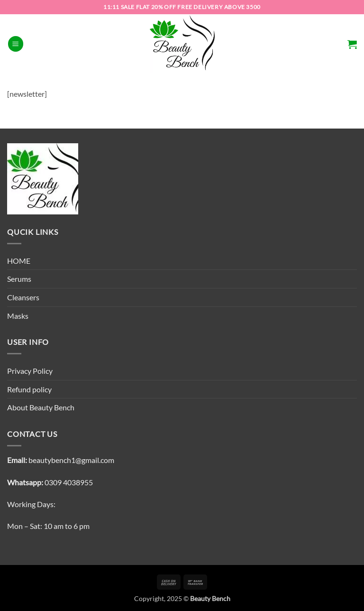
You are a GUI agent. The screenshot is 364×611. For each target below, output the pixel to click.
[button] (16, 44)
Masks (18, 316)
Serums (19, 279)
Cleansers (23, 297)
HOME (19, 261)
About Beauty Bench (41, 407)
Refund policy (29, 389)
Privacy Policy (30, 371)
